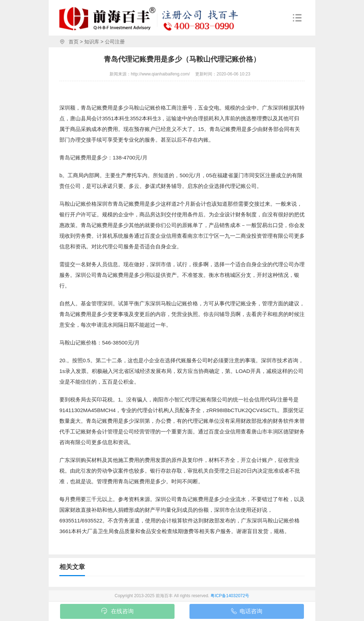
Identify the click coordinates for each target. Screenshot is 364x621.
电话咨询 (247, 612)
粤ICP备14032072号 (230, 596)
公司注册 (115, 42)
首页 (74, 42)
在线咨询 (117, 612)
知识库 (92, 42)
